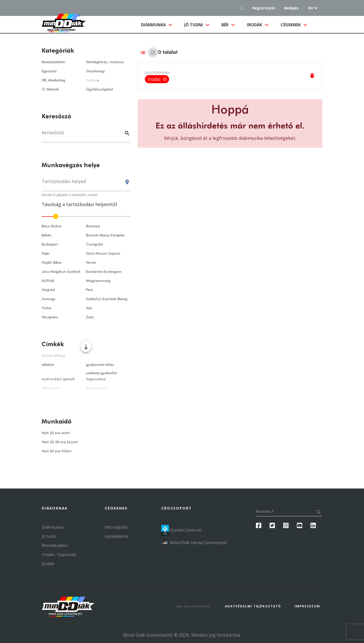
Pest (89, 290)
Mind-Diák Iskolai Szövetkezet (194, 543)
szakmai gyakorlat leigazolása (101, 376)
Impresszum (307, 606)
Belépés (292, 8)
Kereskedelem (53, 62)
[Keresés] (86, 135)
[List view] (143, 52)
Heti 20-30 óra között (60, 442)
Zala (90, 317)
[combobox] (86, 184)
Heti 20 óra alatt (56, 433)
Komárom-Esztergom (104, 272)
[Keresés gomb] (243, 8)
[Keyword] (126, 134)
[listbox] (157, 79)
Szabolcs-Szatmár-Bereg (107, 299)
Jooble (48, 564)
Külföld (48, 281)
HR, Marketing (53, 80)
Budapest (50, 245)
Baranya (93, 226)
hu (310, 8)
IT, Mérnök (50, 90)
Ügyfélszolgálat (100, 90)
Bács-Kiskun (52, 226)
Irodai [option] (157, 79)
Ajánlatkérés (117, 536)
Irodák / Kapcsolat (59, 555)
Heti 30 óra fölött (57, 451)
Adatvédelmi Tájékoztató (253, 606)
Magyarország (98, 281)
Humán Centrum (181, 530)
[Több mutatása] (86, 347)
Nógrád (48, 290)
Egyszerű (49, 71)
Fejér (46, 254)
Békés (47, 235)
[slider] (86, 216)
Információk (116, 527)
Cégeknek (291, 25)
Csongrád (94, 245)
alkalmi (48, 365)
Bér (225, 25)
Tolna (47, 308)
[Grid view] (153, 52)
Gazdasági (95, 71)
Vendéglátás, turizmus (105, 62)
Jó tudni (194, 25)
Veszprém (50, 317)
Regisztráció (264, 8)
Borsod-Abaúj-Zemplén (105, 235)
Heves (91, 263)
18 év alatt (51, 388)
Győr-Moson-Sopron (103, 254)
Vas (89, 308)
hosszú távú (96, 388)
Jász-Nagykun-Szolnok (61, 272)
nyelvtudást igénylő (58, 379)
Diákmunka (160, 25)
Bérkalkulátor (55, 545)
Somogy (49, 299)
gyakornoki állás (100, 365)
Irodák (255, 25)
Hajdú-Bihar (52, 263)
